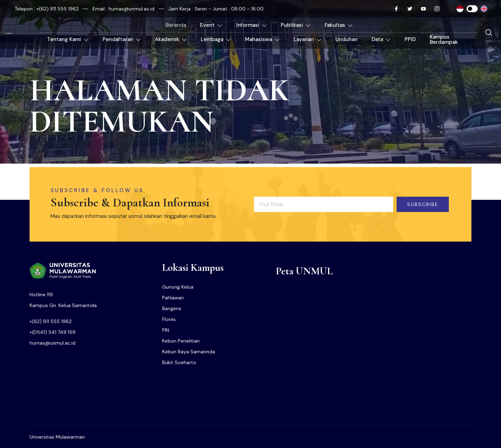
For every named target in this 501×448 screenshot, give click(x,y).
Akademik (171, 39)
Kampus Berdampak (444, 40)
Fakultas (339, 25)
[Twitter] (407, 9)
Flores (169, 319)
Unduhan (347, 39)
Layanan (308, 39)
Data (381, 39)
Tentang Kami (68, 39)
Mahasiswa (262, 39)
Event (211, 25)
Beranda (176, 25)
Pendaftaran (122, 39)
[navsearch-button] (489, 33)
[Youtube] (421, 9)
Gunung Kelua (178, 287)
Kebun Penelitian (181, 341)
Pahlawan (173, 298)
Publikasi (296, 25)
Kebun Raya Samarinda (189, 352)
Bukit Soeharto (179, 362)
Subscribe (423, 204)
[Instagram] (434, 9)
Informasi (252, 25)
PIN (166, 330)
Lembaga (216, 39)
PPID (410, 39)
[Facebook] (393, 9)
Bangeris (172, 308)
